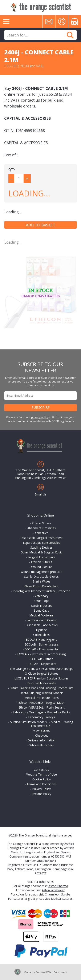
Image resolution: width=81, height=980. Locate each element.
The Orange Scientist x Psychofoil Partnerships (41, 669)
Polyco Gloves (41, 523)
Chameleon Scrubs (58, 894)
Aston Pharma (58, 886)
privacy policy (40, 417)
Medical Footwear (42, 615)
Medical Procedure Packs (42, 698)
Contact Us (41, 770)
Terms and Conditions (42, 784)
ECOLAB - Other (42, 659)
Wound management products (41, 572)
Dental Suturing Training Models (41, 693)
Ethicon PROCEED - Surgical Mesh (41, 703)
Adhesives (42, 533)
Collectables (41, 635)
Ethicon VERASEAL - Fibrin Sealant (42, 707)
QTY (12, 170)
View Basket (42, 731)
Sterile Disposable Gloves (41, 577)
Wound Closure (42, 567)
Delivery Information (42, 740)
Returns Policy (41, 794)
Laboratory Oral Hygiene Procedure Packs (41, 712)
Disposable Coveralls (42, 683)
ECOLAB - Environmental (42, 649)
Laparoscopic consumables (42, 543)
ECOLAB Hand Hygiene (42, 640)
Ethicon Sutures (42, 562)
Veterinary (42, 596)
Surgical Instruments (41, 557)
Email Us (41, 494)
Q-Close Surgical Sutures (42, 673)
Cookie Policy (42, 779)
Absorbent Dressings (42, 528)
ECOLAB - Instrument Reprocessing (41, 654)
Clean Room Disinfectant (41, 586)
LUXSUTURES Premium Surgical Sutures (41, 678)
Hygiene (41, 630)
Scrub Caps (41, 610)
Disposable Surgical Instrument (42, 538)
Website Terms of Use (42, 774)
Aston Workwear (53, 890)
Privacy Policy (41, 789)
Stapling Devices (41, 547)
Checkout (42, 735)
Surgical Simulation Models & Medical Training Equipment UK (42, 724)
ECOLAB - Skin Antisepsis (42, 644)
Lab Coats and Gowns (42, 620)
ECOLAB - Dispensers (41, 664)
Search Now (70, 35)
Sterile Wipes (42, 581)
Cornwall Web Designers (51, 972)
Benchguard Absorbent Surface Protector (41, 591)
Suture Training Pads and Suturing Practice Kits (42, 688)
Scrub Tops (42, 601)
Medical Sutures (62, 899)
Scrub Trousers (41, 606)
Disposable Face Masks (42, 625)
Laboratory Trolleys (42, 717)
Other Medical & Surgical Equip (42, 552)
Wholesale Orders (42, 745)
